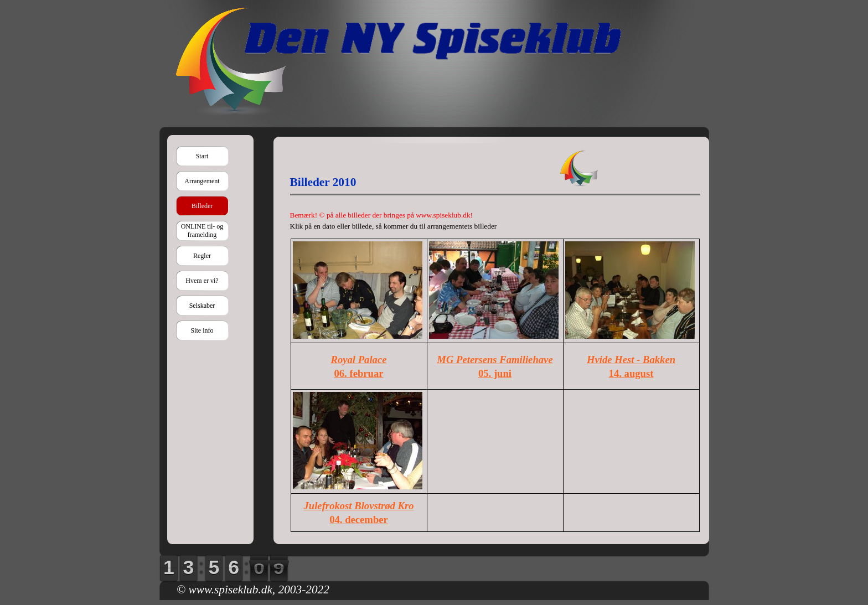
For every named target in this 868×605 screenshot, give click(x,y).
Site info (202, 330)
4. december (361, 519)
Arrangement (202, 181)
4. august (634, 373)
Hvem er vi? (202, 281)
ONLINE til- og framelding (202, 231)
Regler (202, 256)
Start (202, 156)
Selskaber (202, 306)
